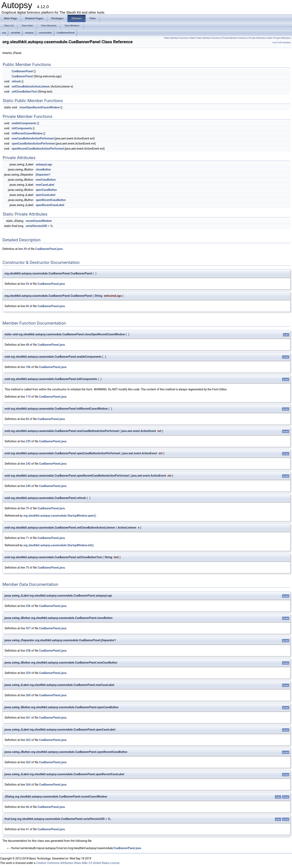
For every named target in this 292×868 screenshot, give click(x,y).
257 (28, 628)
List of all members (282, 43)
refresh (16, 81)
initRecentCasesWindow (27, 133)
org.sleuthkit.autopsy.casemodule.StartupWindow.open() (60, 516)
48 (27, 345)
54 (27, 284)
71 (27, 538)
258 (28, 651)
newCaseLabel (45, 185)
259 (28, 673)
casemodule (45, 33)
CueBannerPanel (66, 33)
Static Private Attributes (279, 38)
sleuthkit (16, 33)
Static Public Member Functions (205, 38)
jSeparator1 (43, 175)
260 (28, 695)
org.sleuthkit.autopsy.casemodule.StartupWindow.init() (59, 545)
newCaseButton (46, 180)
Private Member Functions (235, 38)
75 (27, 568)
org (4, 33)
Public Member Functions (176, 38)
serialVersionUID (36, 226)
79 (27, 508)
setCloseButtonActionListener (31, 86)
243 (28, 464)
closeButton (43, 169)
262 (28, 740)
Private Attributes (257, 38)
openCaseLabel (46, 195)
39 (25, 249)
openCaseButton (46, 190)
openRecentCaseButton (51, 200)
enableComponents (24, 123)
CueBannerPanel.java (49, 249)
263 (28, 762)
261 (28, 718)
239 (28, 441)
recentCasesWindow (39, 221)
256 (28, 606)
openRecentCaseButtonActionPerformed (38, 149)
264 (28, 785)
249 (28, 486)
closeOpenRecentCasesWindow (40, 107)
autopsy (29, 33)
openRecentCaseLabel (50, 205)
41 (27, 829)
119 (28, 397)
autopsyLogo (44, 164)
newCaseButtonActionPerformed (33, 138)
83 (27, 419)
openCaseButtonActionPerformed (33, 144)
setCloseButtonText (24, 92)
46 (27, 807)
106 (28, 367)
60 (27, 306)
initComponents (22, 128)
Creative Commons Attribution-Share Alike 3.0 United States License (78, 863)
